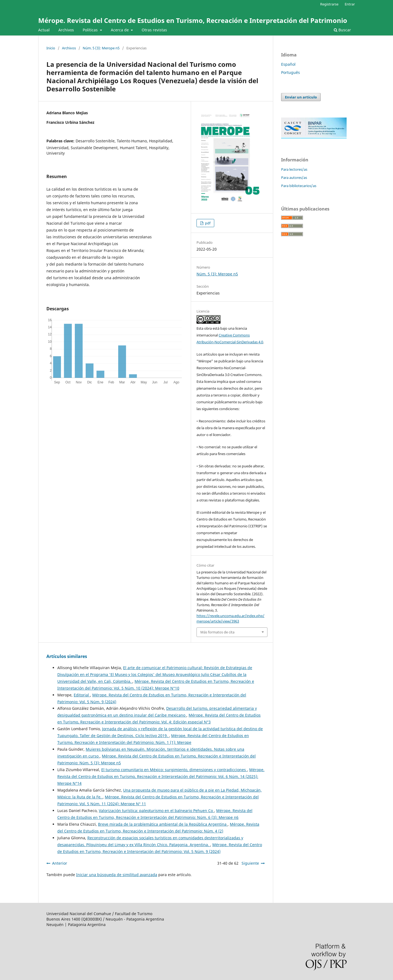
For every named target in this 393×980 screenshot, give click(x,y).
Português (291, 72)
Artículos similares (67, 656)
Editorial (82, 695)
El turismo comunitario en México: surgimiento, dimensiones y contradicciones (174, 770)
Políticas (91, 30)
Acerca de (120, 30)
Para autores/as (294, 178)
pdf (207, 223)
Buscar (342, 30)
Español (288, 64)
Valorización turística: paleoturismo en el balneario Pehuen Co (156, 811)
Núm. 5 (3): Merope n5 (101, 48)
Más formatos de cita (217, 632)
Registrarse (329, 4)
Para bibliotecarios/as (299, 186)
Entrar (350, 4)
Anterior (60, 863)
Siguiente (250, 863)
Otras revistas (154, 30)
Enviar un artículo (301, 97)
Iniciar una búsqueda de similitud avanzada (117, 875)
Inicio (51, 48)
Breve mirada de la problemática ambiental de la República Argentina (163, 824)
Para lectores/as (294, 169)
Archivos (66, 30)
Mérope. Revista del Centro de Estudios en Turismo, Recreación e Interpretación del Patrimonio (193, 20)
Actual (44, 30)
